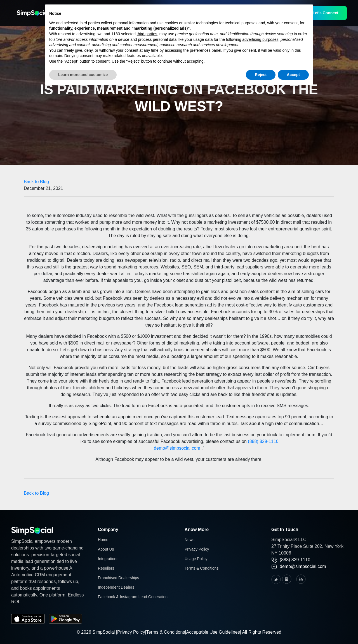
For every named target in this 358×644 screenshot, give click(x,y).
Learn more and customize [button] (83, 75)
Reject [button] (261, 75)
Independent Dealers (116, 587)
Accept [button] (293, 75)
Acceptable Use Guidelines (213, 632)
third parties (147, 34)
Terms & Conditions (202, 568)
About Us (106, 549)
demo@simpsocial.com (177, 448)
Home (103, 540)
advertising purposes (260, 39)
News (189, 540)
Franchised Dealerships (118, 578)
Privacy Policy (197, 549)
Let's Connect (326, 13)
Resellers (106, 568)
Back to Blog (36, 182)
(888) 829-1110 (263, 441)
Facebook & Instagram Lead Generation (133, 597)
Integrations (108, 559)
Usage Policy (196, 559)
